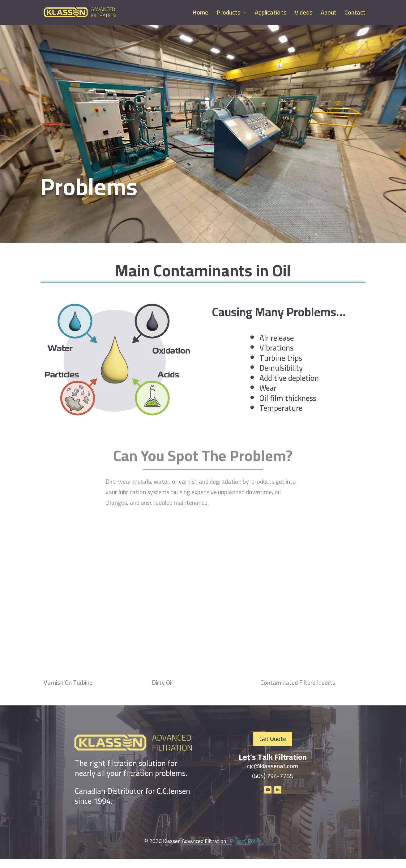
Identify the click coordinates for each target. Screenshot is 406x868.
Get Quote (273, 739)
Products (229, 14)
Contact (355, 14)
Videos (304, 14)
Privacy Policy (245, 850)
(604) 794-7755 (273, 776)
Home (200, 14)
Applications (271, 14)
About (329, 14)
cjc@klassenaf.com (273, 766)
